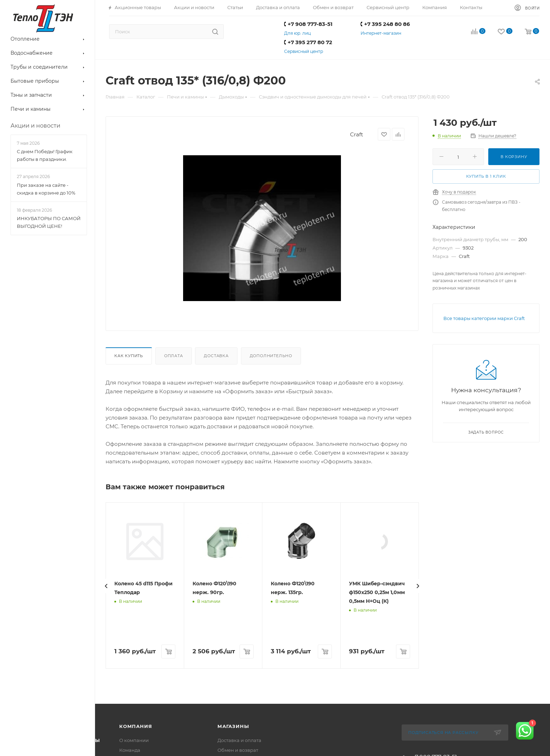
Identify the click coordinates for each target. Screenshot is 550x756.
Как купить (129, 356)
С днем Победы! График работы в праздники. (45, 155)
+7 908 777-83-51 (308, 24)
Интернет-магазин (381, 33)
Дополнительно (271, 356)
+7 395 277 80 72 (308, 42)
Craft (357, 134)
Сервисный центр (304, 51)
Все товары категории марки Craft (484, 318)
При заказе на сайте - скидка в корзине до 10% (46, 189)
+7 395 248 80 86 (385, 24)
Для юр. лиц (297, 33)
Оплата (174, 356)
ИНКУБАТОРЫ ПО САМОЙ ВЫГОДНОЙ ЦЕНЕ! (49, 222)
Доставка (216, 356)
